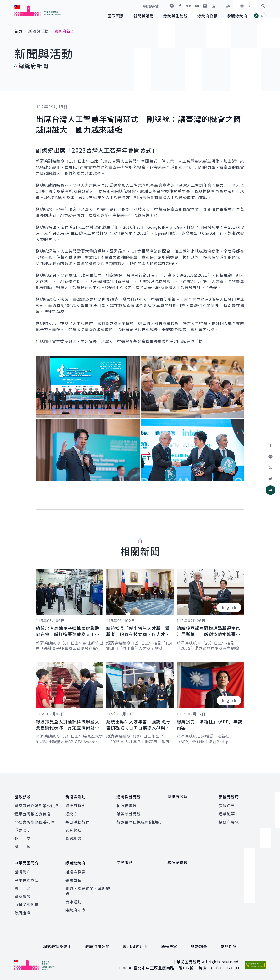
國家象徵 (22, 896)
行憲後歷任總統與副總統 (139, 822)
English (229, 607)
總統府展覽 (229, 822)
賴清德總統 (127, 805)
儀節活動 (73, 901)
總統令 (71, 813)
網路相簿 (73, 838)
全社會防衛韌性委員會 (35, 822)
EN (245, 6)
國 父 (22, 887)
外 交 (22, 838)
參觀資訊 (227, 805)
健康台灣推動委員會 (33, 813)
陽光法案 (169, 946)
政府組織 (22, 912)
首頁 (18, 31)
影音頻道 (73, 830)
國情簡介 (22, 871)
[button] (263, 6)
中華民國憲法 (27, 879)
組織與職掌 (75, 871)
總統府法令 (75, 909)
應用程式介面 (135, 946)
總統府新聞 (75, 805)
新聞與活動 (38, 31)
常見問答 (229, 946)
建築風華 (227, 813)
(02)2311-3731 (225, 967)
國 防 (22, 846)
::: (3, 3)
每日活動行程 (77, 822)
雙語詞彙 (199, 946)
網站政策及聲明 (57, 946)
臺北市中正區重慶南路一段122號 (164, 967)
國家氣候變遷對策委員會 (37, 805)
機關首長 (73, 879)
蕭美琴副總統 (129, 813)
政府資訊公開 (97, 946)
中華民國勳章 (27, 904)
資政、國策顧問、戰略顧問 (88, 890)
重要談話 (22, 830)
